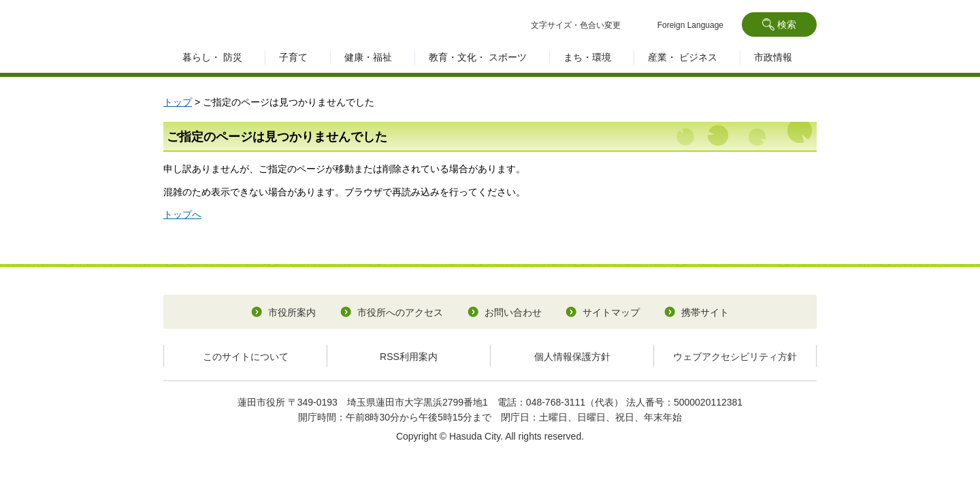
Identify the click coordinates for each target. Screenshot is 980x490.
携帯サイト (705, 312)
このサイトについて (246, 357)
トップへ (182, 214)
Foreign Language (690, 25)
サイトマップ (611, 312)
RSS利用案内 (409, 357)
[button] (779, 24)
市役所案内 (292, 312)
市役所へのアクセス (400, 312)
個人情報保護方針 (572, 357)
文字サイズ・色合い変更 (576, 25)
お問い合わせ (513, 312)
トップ (178, 102)
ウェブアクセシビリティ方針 (735, 357)
